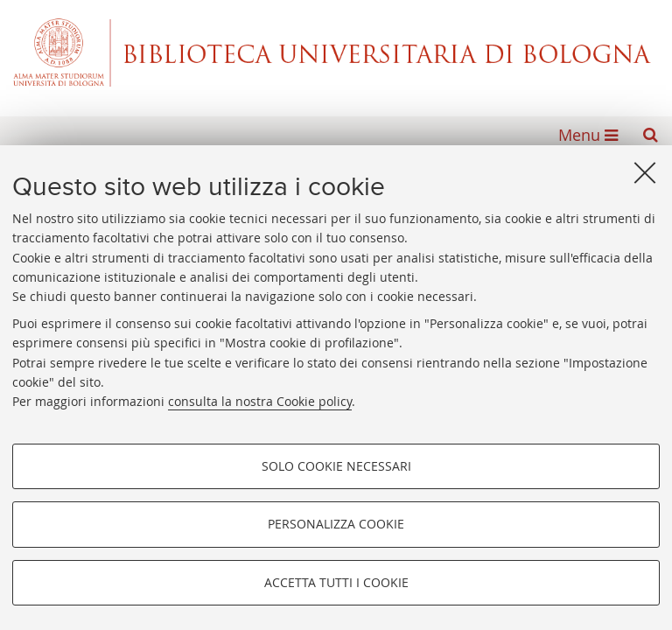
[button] (650, 135)
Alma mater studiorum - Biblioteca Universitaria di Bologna (336, 52)
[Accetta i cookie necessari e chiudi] (645, 172)
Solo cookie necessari (336, 466)
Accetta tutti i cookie (336, 582)
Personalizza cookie (336, 524)
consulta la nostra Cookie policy (260, 401)
